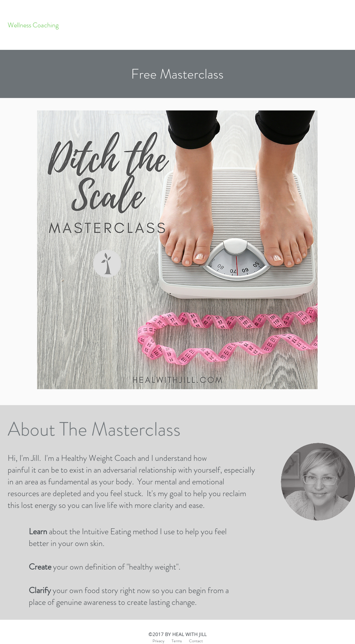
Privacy (158, 641)
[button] (177, 74)
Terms (180, 641)
